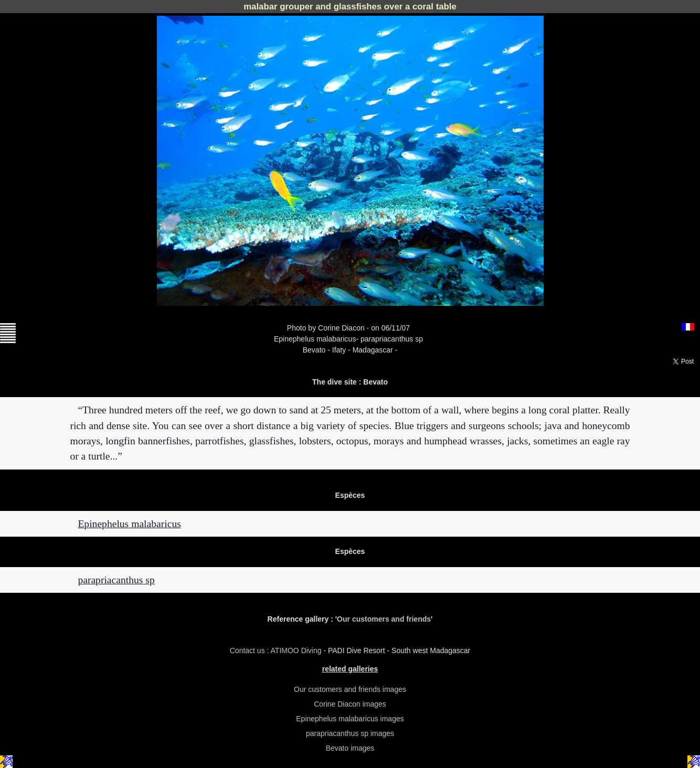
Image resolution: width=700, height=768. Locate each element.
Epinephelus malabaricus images (350, 719)
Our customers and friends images (350, 689)
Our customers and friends (384, 619)
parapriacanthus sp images (350, 733)
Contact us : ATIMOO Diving (277, 650)
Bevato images (350, 748)
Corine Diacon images (350, 704)
